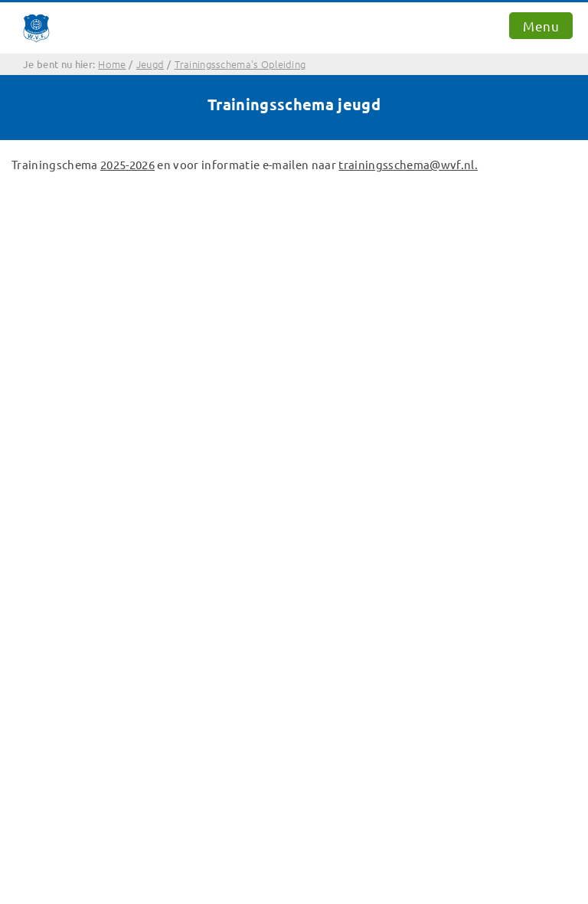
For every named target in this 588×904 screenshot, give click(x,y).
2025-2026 (127, 164)
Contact (41, 461)
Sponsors (45, 517)
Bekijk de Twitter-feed (79, 535)
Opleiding (46, 498)
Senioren (44, 480)
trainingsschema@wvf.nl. (408, 164)
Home (35, 443)
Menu (541, 26)
